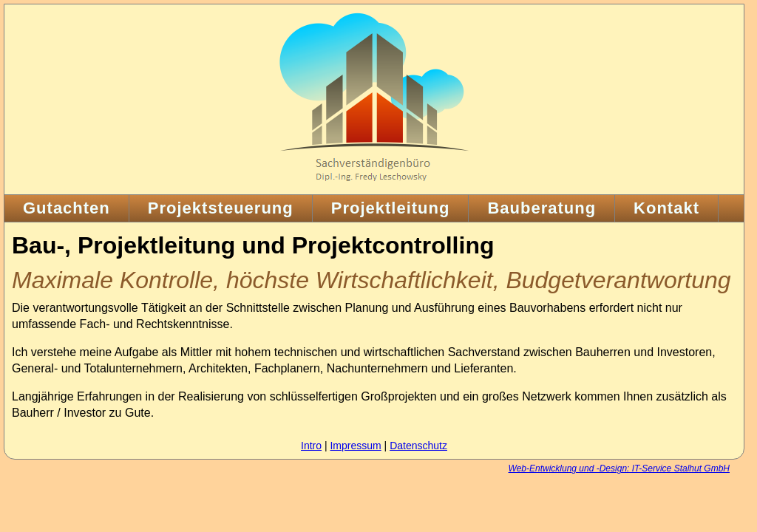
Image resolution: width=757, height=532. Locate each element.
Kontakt (666, 208)
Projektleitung (391, 208)
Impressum (355, 446)
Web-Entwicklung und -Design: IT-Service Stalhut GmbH (619, 468)
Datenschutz (418, 446)
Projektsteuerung (221, 208)
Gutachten (67, 208)
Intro (311, 446)
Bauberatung (542, 208)
